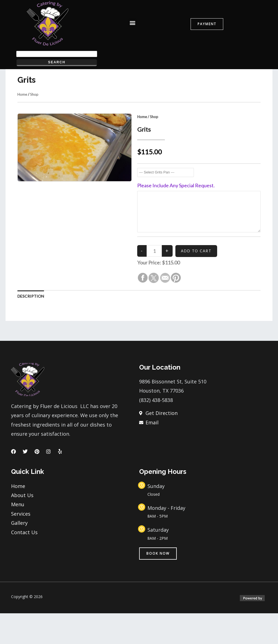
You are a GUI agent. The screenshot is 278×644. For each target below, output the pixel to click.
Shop (34, 125)
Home (22, 125)
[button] (132, 23)
